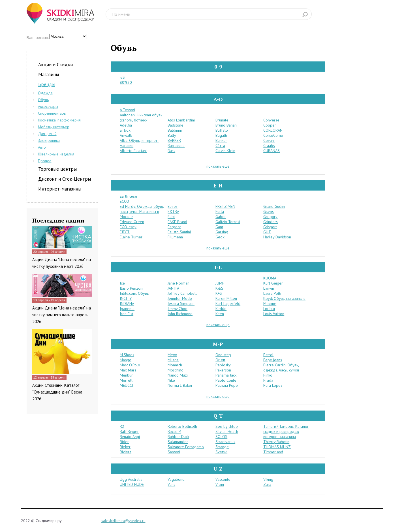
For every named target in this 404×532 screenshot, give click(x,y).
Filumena (175, 237)
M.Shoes (127, 355)
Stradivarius (225, 442)
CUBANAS (272, 151)
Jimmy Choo (178, 309)
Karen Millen (226, 298)
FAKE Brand (177, 222)
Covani (269, 140)
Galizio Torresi (228, 222)
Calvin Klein (225, 151)
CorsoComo (273, 135)
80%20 (126, 82)
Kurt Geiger (273, 283)
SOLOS (221, 437)
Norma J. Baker (180, 385)
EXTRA (173, 211)
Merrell (126, 380)
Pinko (268, 375)
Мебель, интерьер (54, 127)
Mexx (172, 355)
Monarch (175, 365)
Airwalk (126, 135)
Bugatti (221, 135)
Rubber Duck (178, 437)
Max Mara (128, 370)
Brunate (222, 120)
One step (223, 355)
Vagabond (176, 479)
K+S (219, 293)
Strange (222, 447)
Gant (219, 227)
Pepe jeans (273, 360)
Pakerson (223, 370)
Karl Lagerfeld (228, 304)
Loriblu (269, 309)
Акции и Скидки (55, 65)
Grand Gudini (274, 206)
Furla (220, 211)
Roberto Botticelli (182, 426)
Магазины (49, 74)
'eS (122, 77)
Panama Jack (226, 375)
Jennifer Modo (180, 298)
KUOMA (270, 278)
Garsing (222, 232)
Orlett (220, 360)
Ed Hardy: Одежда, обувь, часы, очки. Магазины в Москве (142, 211)
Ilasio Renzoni (132, 288)
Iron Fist (127, 314)
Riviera (126, 452)
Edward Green (132, 222)
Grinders (271, 222)
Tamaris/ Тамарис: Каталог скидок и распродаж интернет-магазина (286, 431)
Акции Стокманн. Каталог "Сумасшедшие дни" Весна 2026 (57, 392)
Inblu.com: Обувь (134, 293)
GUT (267, 232)
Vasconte (223, 479)
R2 (122, 426)
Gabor (221, 217)
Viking (268, 479)
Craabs (269, 146)
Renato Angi (130, 437)
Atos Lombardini (181, 120)
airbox (125, 130)
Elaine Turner (131, 237)
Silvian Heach (227, 431)
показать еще (218, 166)
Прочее (45, 161)
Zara (267, 484)
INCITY (126, 298)
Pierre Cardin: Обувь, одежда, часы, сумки (281, 368)
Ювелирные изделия (56, 154)
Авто (42, 147)
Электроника (49, 140)
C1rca (220, 146)
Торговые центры (57, 169)
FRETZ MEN (225, 206)
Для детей (47, 134)
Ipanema (127, 309)
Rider (124, 442)
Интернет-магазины (60, 189)
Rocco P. (174, 431)
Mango (126, 360)
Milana (173, 360)
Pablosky (223, 365)
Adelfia (126, 125)
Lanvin (269, 288)
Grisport (270, 227)
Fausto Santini (179, 232)
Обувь (43, 100)
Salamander (178, 442)
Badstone (176, 125)
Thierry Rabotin (276, 442)
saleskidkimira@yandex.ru (123, 521)
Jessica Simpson (181, 304)
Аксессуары (48, 106)
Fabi (171, 217)
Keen (220, 314)
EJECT (125, 232)
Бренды (47, 84)
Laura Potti (272, 293)
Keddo (221, 309)
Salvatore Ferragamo (186, 447)
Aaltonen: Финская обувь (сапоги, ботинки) (141, 117)
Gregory (270, 217)
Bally (172, 135)
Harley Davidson (277, 237)
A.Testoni (127, 110)
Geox (220, 237)
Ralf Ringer (129, 431)
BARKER (174, 140)
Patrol (268, 355)
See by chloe (227, 426)
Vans (171, 484)
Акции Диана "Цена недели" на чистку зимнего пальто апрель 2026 (62, 315)
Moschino (176, 370)
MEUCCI (126, 385)
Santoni (174, 452)
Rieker (125, 447)
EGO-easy (128, 227)
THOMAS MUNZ (277, 447)
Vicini (220, 484)
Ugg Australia (131, 479)
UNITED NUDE (132, 484)
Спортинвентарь (52, 113)
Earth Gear (129, 196)
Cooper (270, 125)
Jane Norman (179, 283)
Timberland (273, 452)
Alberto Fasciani (133, 151)
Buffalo (222, 130)
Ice (122, 283)
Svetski (221, 452)
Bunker (221, 140)
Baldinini (175, 130)
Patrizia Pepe (227, 385)
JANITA (173, 288)
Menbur (126, 375)
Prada (268, 380)
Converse (271, 120)
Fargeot (174, 227)
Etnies (173, 206)
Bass (171, 151)
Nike (171, 380)
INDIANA (127, 304)
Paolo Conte (226, 380)
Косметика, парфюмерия (59, 120)
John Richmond (180, 314)
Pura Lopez (273, 385)
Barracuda (176, 146)
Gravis (269, 211)
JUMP (220, 283)
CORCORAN (273, 130)
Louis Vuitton (274, 314)
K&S (219, 288)
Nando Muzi (178, 375)
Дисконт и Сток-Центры (65, 179)
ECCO (124, 201)
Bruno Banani (226, 125)
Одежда (45, 93)
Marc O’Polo (130, 365)
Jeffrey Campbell (182, 293)
